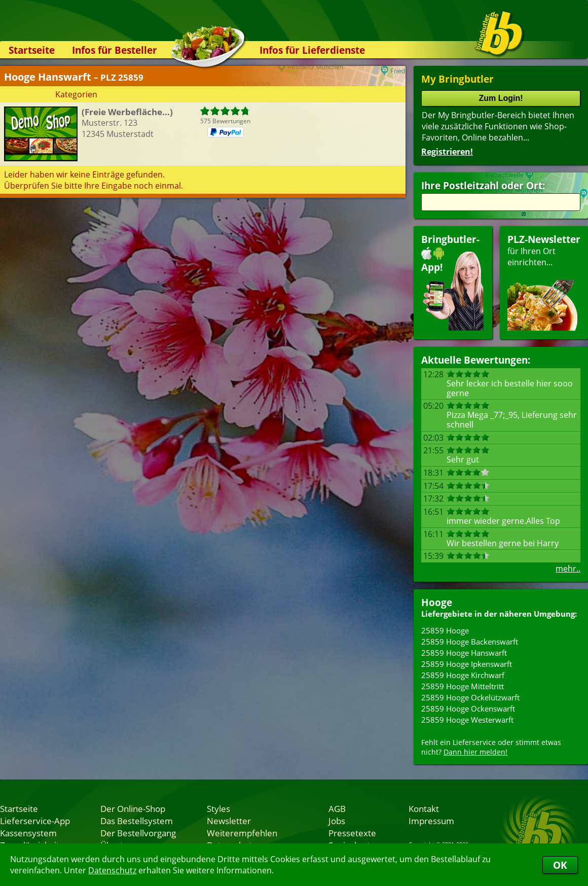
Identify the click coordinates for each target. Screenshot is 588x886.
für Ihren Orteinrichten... (544, 282)
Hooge (437, 602)
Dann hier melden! (475, 752)
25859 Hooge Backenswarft (470, 642)
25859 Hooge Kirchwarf (463, 675)
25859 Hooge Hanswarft (464, 653)
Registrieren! (447, 152)
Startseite (32, 50)
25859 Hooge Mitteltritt (463, 686)
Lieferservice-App (35, 821)
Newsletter (229, 821)
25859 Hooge (445, 630)
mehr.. (568, 569)
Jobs (337, 821)
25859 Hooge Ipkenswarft (467, 664)
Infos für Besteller (115, 50)
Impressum (431, 821)
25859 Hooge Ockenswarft (468, 708)
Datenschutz (112, 870)
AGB (337, 808)
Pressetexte (352, 833)
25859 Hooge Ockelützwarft (470, 697)
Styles (218, 808)
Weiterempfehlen (242, 833)
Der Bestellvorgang (138, 833)
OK (560, 865)
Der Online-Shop (133, 808)
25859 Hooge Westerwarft (467, 720)
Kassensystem (28, 833)
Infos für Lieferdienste (312, 50)
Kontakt (424, 808)
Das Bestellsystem (137, 821)
